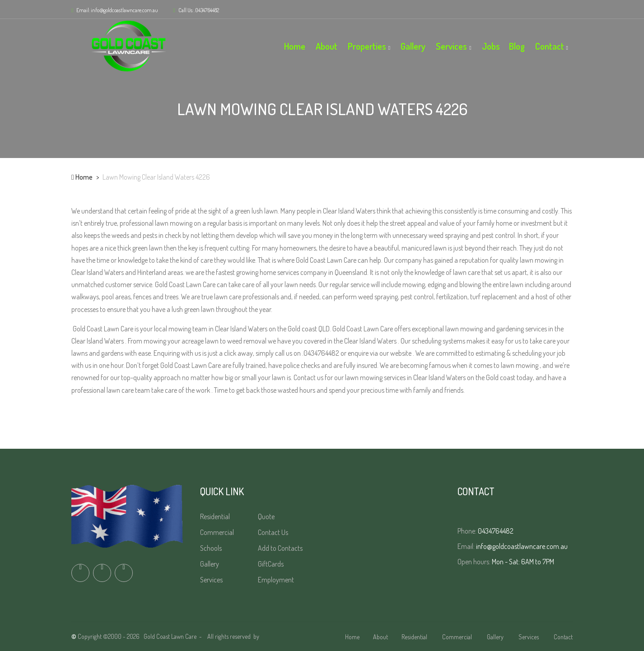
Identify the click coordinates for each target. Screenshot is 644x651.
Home (295, 46)
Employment (277, 580)
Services (451, 46)
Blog (517, 46)
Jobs (491, 46)
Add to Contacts (281, 548)
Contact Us (274, 532)
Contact (550, 46)
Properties (367, 46)
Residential (216, 516)
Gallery (413, 46)
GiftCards (271, 564)
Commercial (218, 532)
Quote (267, 516)
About (327, 46)
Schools (212, 548)
